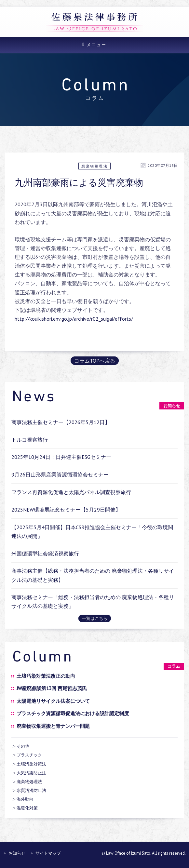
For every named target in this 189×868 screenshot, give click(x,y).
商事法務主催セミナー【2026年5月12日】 (61, 422)
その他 (23, 746)
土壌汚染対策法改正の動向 (46, 676)
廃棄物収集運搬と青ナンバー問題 (53, 726)
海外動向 (25, 799)
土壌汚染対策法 (31, 764)
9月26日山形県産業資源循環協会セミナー (60, 474)
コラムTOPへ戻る (95, 361)
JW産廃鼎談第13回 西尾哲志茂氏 (52, 688)
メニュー (97, 45)
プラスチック (29, 755)
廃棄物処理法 (94, 166)
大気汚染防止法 (31, 773)
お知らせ (17, 853)
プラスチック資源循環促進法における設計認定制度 (73, 713)
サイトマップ (48, 853)
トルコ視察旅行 (30, 440)
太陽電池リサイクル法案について (53, 701)
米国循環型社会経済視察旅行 (45, 554)
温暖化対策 (27, 808)
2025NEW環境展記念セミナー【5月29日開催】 (66, 510)
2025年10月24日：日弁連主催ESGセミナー (61, 457)
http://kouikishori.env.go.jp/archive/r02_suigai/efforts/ (74, 319)
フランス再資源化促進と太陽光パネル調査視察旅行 (71, 492)
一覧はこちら (95, 618)
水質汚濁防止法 (31, 790)
